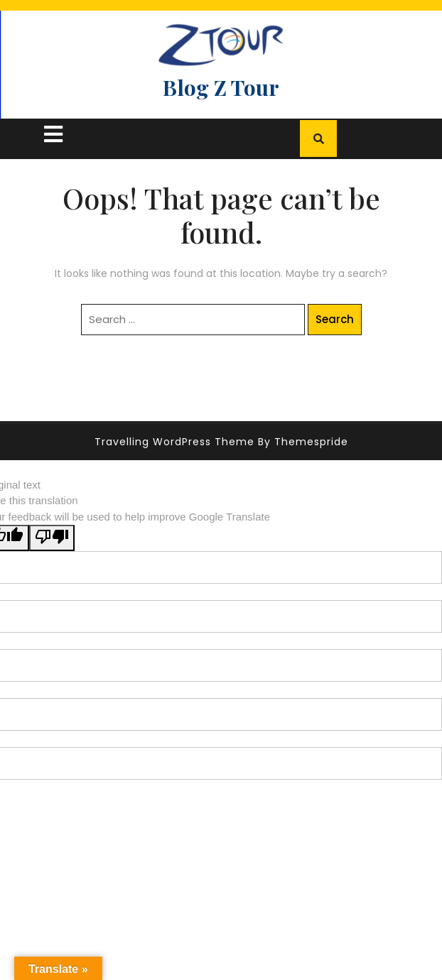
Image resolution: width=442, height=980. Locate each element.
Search (335, 319)
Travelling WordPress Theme (174, 442)
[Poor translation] (52, 538)
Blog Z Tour (221, 87)
